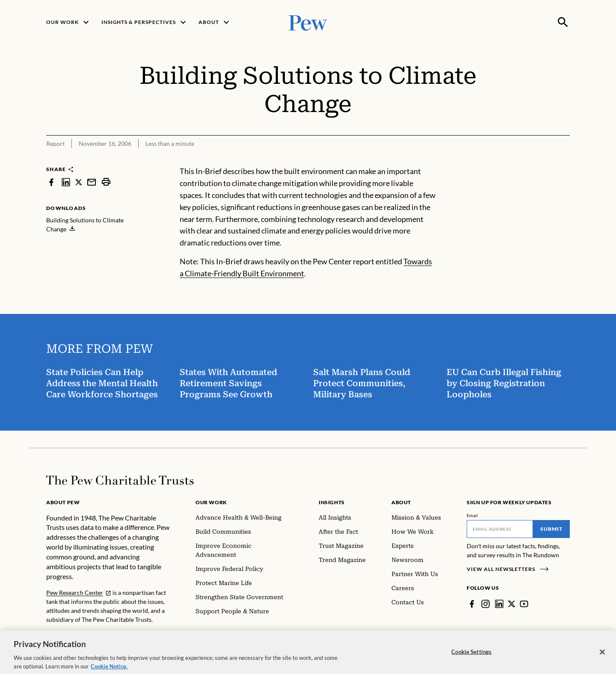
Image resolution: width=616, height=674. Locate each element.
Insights (332, 502)
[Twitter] (512, 604)
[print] (106, 182)
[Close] (602, 658)
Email (472, 515)
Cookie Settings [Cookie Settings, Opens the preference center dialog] (471, 657)
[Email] (500, 529)
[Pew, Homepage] (308, 22)
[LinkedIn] (499, 604)
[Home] (120, 480)
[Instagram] (486, 604)
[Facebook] (472, 604)
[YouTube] (524, 604)
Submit (551, 529)
